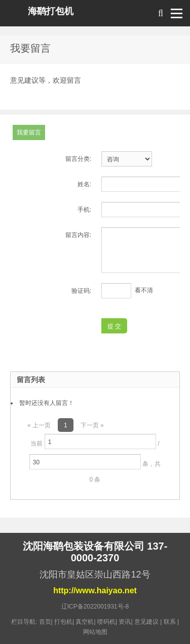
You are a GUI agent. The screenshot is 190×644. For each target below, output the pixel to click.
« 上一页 (39, 425)
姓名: (84, 184)
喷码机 (106, 622)
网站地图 (95, 632)
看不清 (144, 290)
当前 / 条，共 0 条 (95, 459)
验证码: (81, 291)
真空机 (85, 622)
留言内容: (78, 235)
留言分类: (78, 159)
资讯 (125, 622)
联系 (170, 622)
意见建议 (146, 622)
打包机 (63, 622)
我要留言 (29, 132)
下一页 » (92, 425)
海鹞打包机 (51, 11)
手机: (84, 210)
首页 (45, 622)
